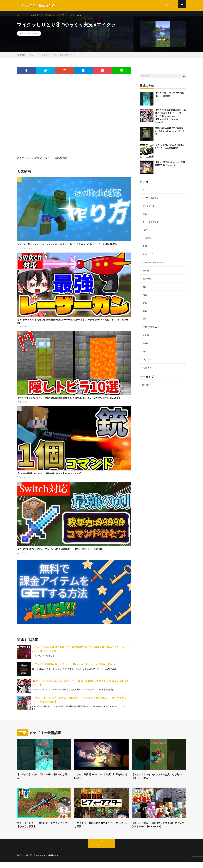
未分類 (146, 337)
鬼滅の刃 (147, 369)
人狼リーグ (148, 257)
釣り (145, 353)
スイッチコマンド (27, 252)
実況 (36, 37)
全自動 (146, 273)
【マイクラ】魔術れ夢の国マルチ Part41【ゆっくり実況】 (100, 830)
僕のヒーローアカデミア (155, 265)
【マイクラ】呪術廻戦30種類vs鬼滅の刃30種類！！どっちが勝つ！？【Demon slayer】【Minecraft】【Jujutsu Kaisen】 (170, 119)
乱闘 (145, 249)
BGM (145, 193)
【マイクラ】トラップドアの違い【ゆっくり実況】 (44, 780)
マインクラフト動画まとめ (48, 861)
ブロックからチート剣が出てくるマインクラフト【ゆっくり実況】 (44, 830)
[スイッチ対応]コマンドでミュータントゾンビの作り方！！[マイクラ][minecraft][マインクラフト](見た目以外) (67, 248)
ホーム (20, 15)
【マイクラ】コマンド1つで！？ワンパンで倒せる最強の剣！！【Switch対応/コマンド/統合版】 (61, 552)
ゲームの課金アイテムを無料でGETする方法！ (51, 15)
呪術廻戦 (147, 281)
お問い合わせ (85, 15)
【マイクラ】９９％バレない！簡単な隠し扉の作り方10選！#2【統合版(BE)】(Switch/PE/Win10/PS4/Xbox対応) (68, 402)
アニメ (146, 217)
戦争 (145, 321)
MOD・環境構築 (151, 201)
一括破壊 (147, 241)
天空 (145, 297)
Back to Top (102, 850)
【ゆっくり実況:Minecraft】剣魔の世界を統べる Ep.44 (101, 780)
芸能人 (146, 345)
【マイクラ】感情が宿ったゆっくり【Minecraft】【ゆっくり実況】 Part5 (74, 668)
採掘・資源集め (150, 329)
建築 (145, 313)
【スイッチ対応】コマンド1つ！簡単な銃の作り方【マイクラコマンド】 (50, 477)
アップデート (149, 209)
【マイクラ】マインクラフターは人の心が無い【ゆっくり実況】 (159, 780)
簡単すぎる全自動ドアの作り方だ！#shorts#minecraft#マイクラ (170, 135)
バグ (145, 233)
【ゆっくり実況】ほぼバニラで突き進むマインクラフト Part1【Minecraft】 (159, 830)
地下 (145, 289)
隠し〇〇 (23, 405)
